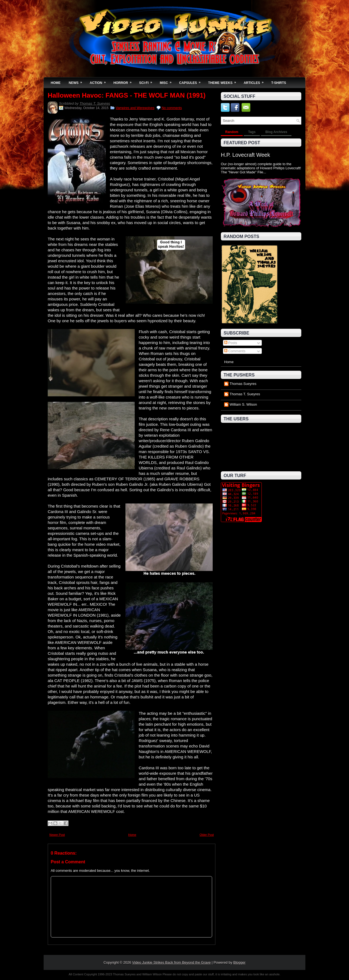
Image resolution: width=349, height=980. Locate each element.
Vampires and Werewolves (135, 108)
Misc (167, 81)
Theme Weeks (224, 81)
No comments (172, 108)
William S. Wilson (243, 404)
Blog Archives (276, 132)
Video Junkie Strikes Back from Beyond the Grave (172, 962)
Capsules (192, 81)
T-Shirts (279, 83)
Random (232, 132)
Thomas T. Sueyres (95, 103)
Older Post (207, 835)
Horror (124, 81)
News (77, 81)
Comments (235, 351)
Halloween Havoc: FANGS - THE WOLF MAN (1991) (127, 95)
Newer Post (57, 835)
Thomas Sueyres (243, 384)
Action (100, 81)
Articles (255, 81)
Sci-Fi (147, 81)
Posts (231, 343)
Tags (252, 132)
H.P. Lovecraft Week (245, 155)
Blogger (240, 962)
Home (56, 83)
